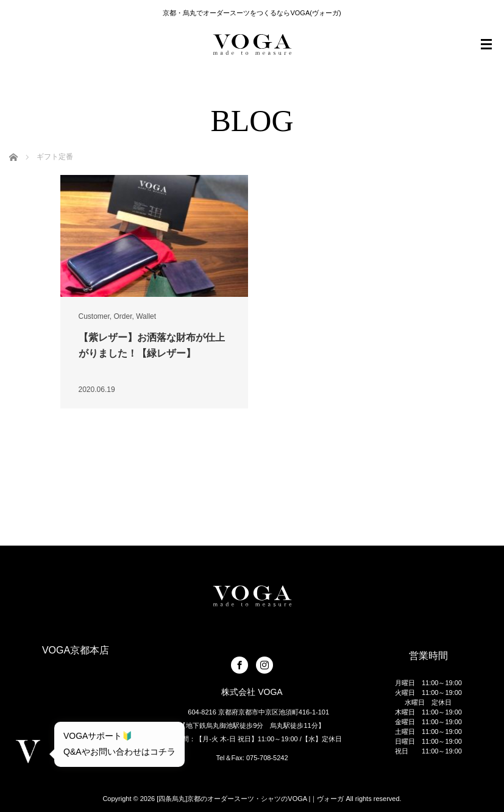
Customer (94, 316)
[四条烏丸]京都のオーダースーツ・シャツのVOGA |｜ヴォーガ (250, 799)
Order (123, 316)
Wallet (146, 316)
